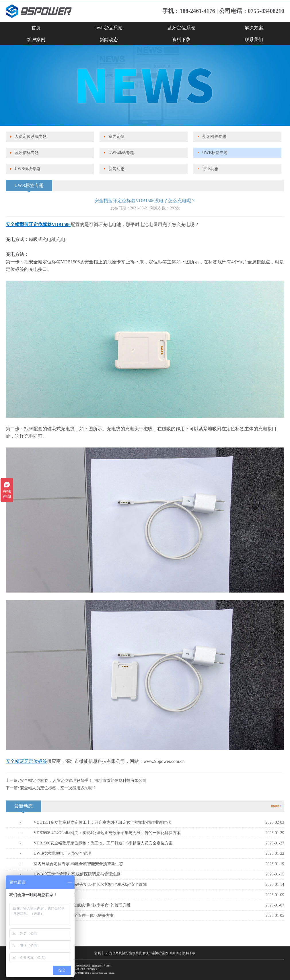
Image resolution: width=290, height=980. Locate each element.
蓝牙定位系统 (181, 28)
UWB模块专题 (27, 169)
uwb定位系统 (109, 28)
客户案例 (36, 39)
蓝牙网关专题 (214, 137)
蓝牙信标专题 (27, 153)
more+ (276, 806)
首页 (36, 28)
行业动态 (210, 169)
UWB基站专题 (121, 153)
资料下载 (181, 39)
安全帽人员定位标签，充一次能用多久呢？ (58, 788)
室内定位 (116, 137)
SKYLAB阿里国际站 (80, 966)
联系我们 (254, 39)
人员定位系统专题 (31, 137)
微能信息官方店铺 (101, 966)
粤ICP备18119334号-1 (88, 969)
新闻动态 (109, 39)
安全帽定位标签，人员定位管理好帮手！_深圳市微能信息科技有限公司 (83, 781)
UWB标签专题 (215, 153)
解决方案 (254, 28)
